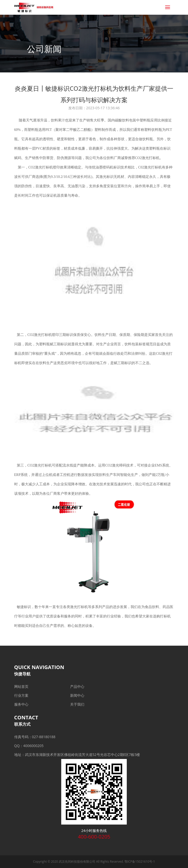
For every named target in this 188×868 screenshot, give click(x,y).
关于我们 (77, 704)
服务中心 (21, 704)
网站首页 (21, 686)
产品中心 (77, 686)
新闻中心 (77, 695)
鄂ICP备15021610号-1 (140, 862)
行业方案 (21, 695)
